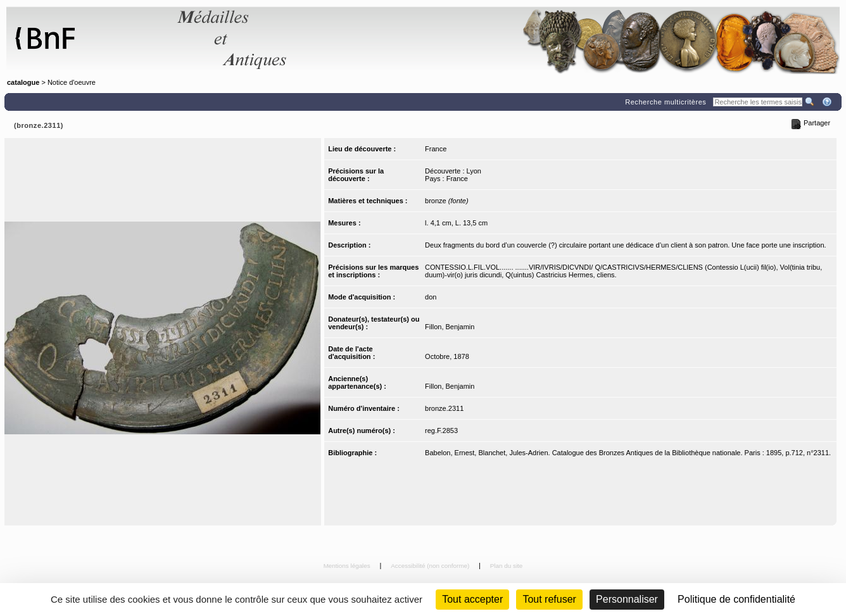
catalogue (23, 82)
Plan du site (507, 566)
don (431, 297)
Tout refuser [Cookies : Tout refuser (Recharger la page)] (549, 599)
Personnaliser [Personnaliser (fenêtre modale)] (627, 599)
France (436, 149)
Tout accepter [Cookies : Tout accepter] (472, 599)
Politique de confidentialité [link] (736, 599)
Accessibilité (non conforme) (431, 566)
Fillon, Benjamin (450, 327)
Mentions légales (348, 566)
